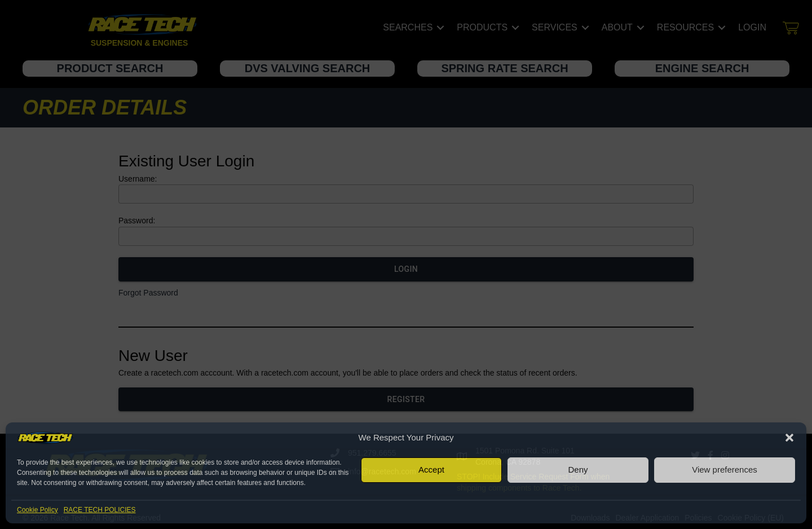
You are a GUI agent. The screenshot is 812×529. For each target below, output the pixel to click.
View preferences (725, 470)
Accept (431, 470)
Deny (578, 470)
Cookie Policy (37, 510)
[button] (789, 438)
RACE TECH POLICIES (100, 510)
